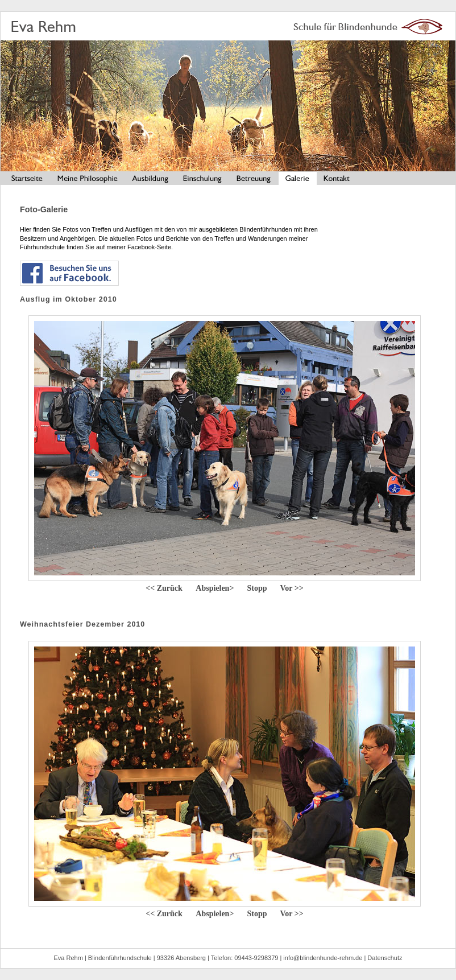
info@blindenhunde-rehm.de (323, 958)
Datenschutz (385, 958)
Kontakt (337, 180)
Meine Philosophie (87, 180)
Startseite (25, 180)
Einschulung (203, 180)
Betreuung (254, 180)
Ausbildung (150, 180)
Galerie (298, 180)
